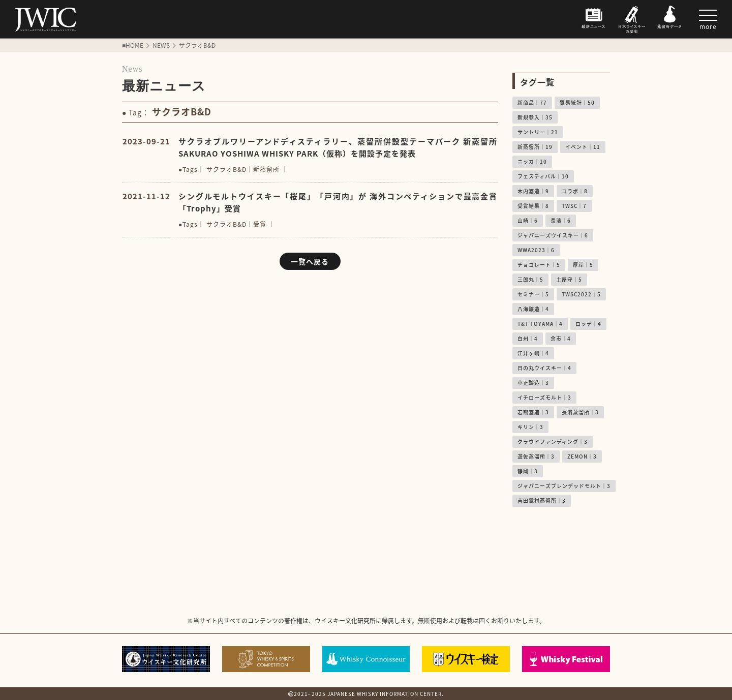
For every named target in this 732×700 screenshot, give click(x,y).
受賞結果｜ (533, 206)
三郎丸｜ (530, 279)
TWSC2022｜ (581, 294)
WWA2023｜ (536, 250)
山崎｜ (528, 220)
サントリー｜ (538, 132)
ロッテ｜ (588, 324)
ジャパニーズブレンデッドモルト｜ (564, 486)
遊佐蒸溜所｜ (536, 456)
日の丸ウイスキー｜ (544, 368)
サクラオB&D (226, 169)
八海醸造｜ (533, 309)
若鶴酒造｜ (533, 412)
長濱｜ (561, 220)
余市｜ (561, 338)
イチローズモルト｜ (544, 397)
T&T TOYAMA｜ (540, 324)
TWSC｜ (574, 206)
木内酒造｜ (533, 191)
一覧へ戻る (310, 261)
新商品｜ (532, 102)
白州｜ (528, 338)
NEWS (161, 45)
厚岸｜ (583, 265)
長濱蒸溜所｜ (580, 412)
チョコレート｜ (539, 265)
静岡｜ (528, 471)
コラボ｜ (575, 191)
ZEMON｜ (582, 456)
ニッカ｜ (532, 161)
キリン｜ (530, 427)
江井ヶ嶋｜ (533, 353)
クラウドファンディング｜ (553, 442)
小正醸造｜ (533, 383)
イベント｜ (583, 147)
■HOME (133, 45)
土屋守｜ (569, 279)
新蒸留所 (266, 169)
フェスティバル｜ (543, 176)
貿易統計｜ (577, 102)
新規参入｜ (535, 117)
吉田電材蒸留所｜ (542, 500)
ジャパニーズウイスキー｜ (553, 235)
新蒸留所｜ (535, 147)
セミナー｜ (533, 294)
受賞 (260, 224)
